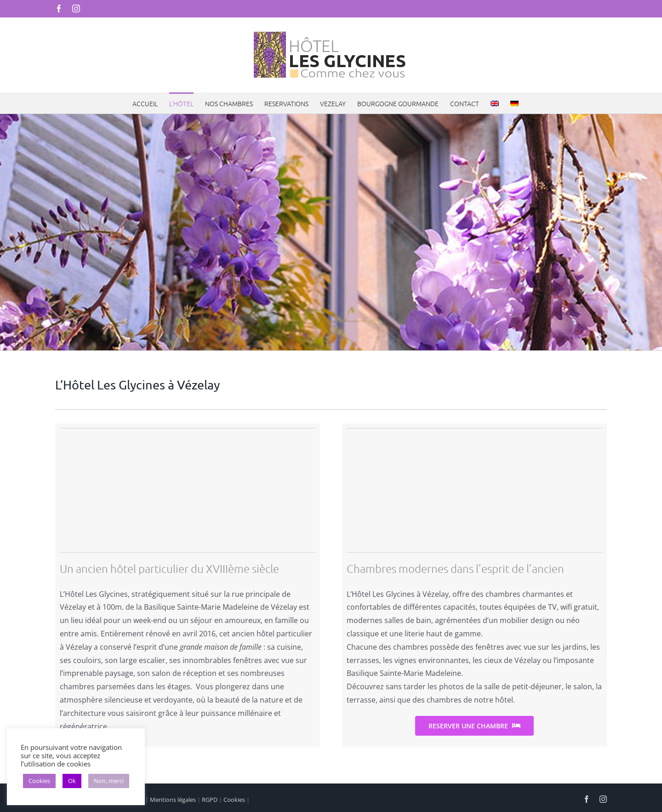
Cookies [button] (39, 781)
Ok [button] (72, 781)
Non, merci (109, 781)
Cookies (234, 800)
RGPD (210, 800)
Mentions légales (173, 800)
